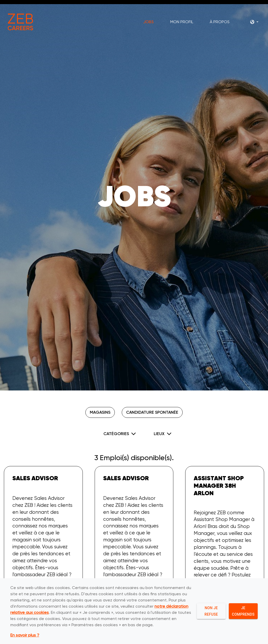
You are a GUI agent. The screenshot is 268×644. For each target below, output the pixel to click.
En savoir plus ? (25, 636)
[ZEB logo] (21, 23)
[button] (254, 23)
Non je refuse (211, 611)
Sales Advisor (35, 478)
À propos (219, 23)
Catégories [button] (116, 433)
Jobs (148, 23)
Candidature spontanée (153, 412)
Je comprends (243, 611)
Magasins (100, 412)
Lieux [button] (159, 433)
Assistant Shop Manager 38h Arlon (219, 485)
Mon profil (181, 23)
